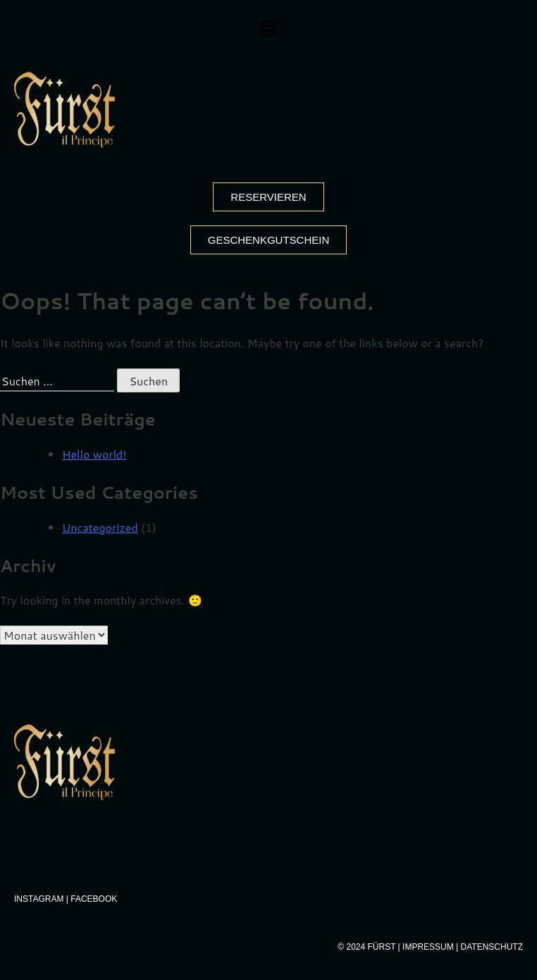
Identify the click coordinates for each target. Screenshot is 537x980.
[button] (268, 29)
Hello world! (94, 454)
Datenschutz (492, 947)
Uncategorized (100, 527)
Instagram (39, 899)
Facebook (94, 899)
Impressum (428, 947)
